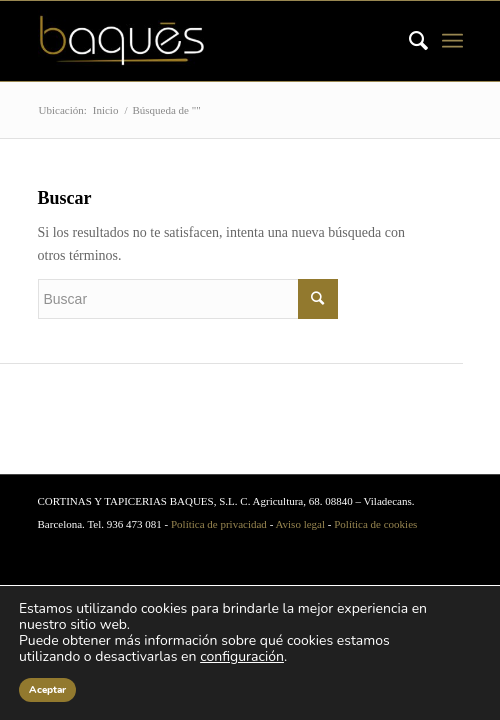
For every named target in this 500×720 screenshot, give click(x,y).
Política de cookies (375, 524)
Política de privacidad (219, 524)
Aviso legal (300, 524)
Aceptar (47, 690)
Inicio (106, 110)
